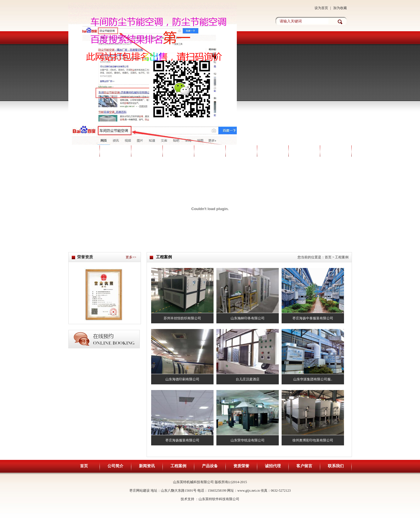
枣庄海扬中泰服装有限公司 (313, 318)
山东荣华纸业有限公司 (248, 440)
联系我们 (336, 151)
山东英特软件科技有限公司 (219, 499)
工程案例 (178, 151)
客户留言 (304, 151)
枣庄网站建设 (140, 491)
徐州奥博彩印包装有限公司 (313, 440)
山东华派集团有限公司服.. (313, 379)
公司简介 (115, 151)
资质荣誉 (241, 151)
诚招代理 (273, 151)
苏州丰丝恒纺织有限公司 (182, 318)
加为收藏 (340, 8)
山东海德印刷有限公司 (182, 379)
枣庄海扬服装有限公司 (182, 440)
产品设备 (210, 151)
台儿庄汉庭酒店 (248, 379)
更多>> (131, 257)
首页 (84, 151)
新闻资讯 (147, 151)
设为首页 (321, 8)
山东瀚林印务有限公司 (248, 318)
